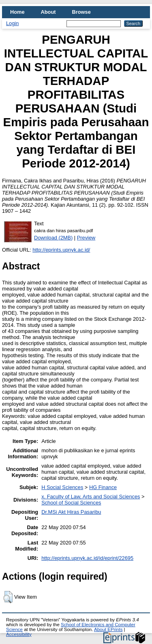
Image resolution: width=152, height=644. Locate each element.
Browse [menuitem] (81, 12)
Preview (86, 238)
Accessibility (19, 634)
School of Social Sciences (71, 503)
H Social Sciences (62, 487)
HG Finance (103, 487)
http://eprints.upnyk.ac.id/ (61, 250)
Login (12, 23)
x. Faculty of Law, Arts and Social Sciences (91, 497)
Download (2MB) (53, 238)
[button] (8, 597)
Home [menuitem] (17, 12)
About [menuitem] (48, 12)
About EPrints (108, 629)
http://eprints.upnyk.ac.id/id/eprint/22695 (87, 558)
